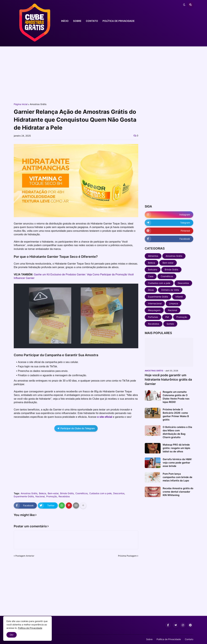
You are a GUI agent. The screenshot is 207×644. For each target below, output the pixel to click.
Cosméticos (82, 493)
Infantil (179, 297)
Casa (151, 276)
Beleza (43, 493)
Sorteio (170, 324)
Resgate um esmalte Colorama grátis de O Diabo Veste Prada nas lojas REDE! (176, 397)
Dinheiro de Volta (170, 290)
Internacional (155, 303)
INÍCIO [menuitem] (65, 21)
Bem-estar (53, 493)
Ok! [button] (12, 635)
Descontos (119, 493)
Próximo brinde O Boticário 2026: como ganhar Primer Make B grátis (176, 415)
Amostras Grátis (38, 104)
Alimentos (153, 256)
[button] (184, 5)
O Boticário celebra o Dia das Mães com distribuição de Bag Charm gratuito (177, 432)
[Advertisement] (103, 74)
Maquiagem (154, 310)
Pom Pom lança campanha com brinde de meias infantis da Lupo (177, 477)
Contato (189, 639)
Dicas (151, 290)
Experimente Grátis (24, 496)
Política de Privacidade (169, 639)
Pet (167, 317)
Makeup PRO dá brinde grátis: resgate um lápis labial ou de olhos (176, 448)
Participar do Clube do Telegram (76, 428)
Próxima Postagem (127, 556)
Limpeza (174, 303)
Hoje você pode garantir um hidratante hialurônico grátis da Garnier (168, 379)
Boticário (153, 269)
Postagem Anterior (25, 556)
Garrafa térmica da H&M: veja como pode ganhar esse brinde (177, 463)
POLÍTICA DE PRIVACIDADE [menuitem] (119, 21)
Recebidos (64, 496)
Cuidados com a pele (100, 493)
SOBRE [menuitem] (77, 21)
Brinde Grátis (67, 493)
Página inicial (21, 104)
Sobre (149, 639)
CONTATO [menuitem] (92, 21)
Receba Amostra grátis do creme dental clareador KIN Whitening (178, 492)
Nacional (40, 496)
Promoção (52, 496)
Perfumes (153, 317)
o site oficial (105, 417)
